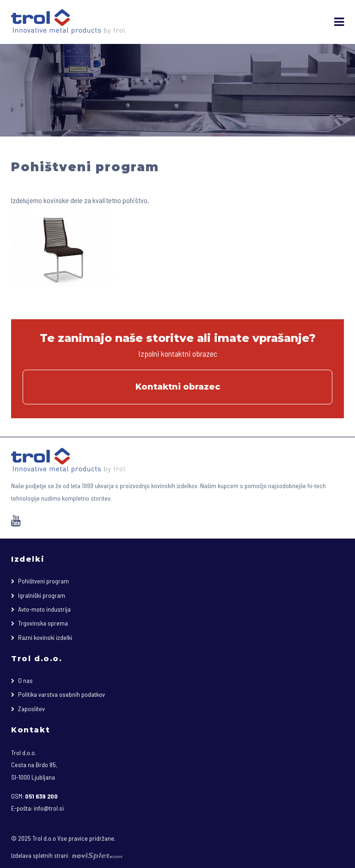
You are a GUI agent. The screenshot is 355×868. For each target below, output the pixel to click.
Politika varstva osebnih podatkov (61, 694)
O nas (25, 680)
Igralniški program (42, 595)
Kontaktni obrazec (178, 387)
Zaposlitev (31, 709)
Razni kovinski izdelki (45, 637)
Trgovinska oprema (43, 623)
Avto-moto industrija (44, 609)
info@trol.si (49, 808)
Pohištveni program (43, 581)
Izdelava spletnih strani (67, 856)
